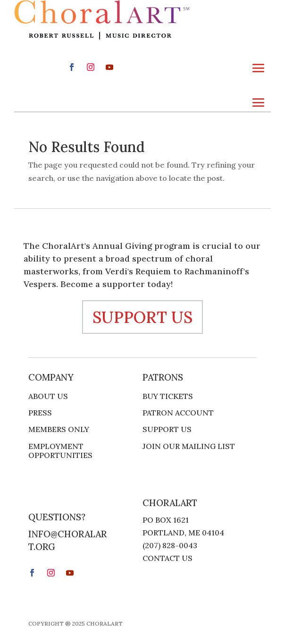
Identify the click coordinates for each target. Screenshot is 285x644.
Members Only (59, 429)
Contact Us (168, 558)
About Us (48, 396)
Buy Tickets (168, 396)
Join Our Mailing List (189, 446)
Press (40, 413)
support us (142, 317)
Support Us (167, 429)
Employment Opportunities (60, 451)
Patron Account (178, 413)
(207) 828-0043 (170, 545)
